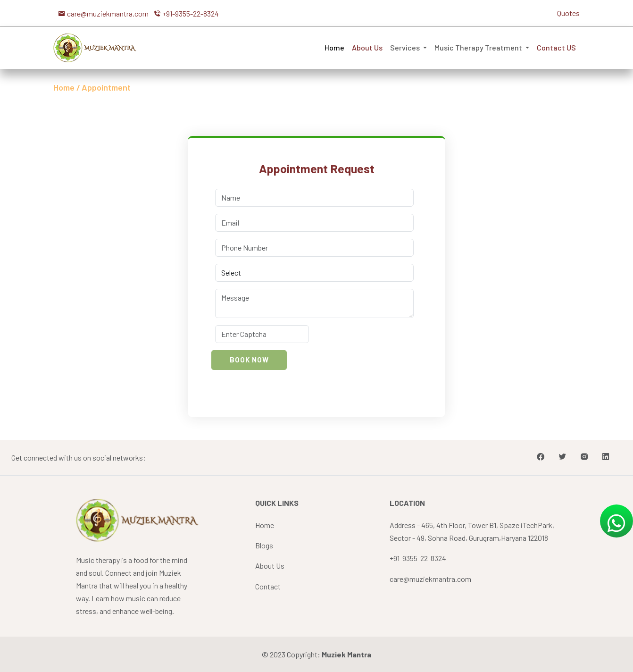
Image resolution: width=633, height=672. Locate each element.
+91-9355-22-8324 (418, 558)
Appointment (106, 87)
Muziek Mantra (346, 654)
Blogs (264, 545)
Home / (67, 87)
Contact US (556, 47)
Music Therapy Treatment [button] (479, 47)
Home (334, 47)
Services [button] (406, 47)
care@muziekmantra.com (430, 579)
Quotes (568, 13)
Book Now (249, 360)
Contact (268, 586)
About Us (367, 47)
